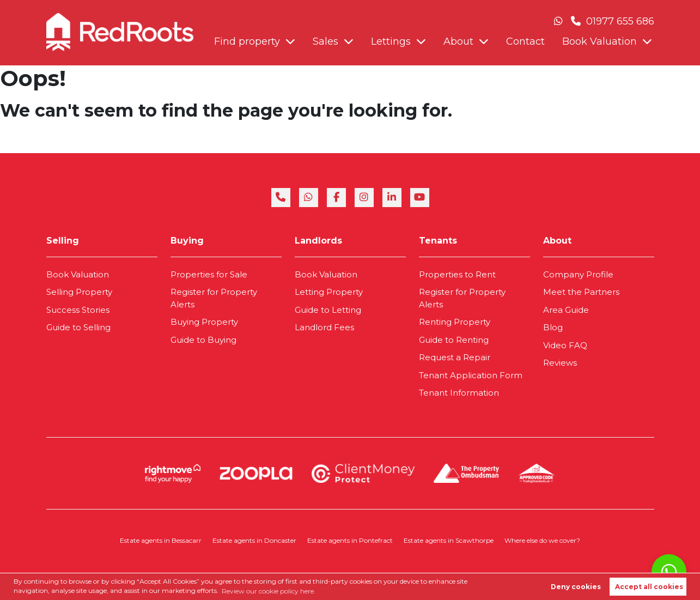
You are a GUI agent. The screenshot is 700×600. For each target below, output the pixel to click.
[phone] (281, 198)
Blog (553, 327)
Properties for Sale (209, 274)
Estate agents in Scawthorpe (449, 540)
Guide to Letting (328, 310)
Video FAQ (565, 345)
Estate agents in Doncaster (254, 540)
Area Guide (566, 310)
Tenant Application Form (471, 375)
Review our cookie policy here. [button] (269, 591)
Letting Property (329, 292)
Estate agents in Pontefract (350, 540)
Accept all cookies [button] (649, 587)
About (458, 41)
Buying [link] (187, 241)
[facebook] (336, 198)
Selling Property (79, 292)
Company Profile (578, 274)
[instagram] (364, 198)
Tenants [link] (438, 241)
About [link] (557, 241)
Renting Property (455, 322)
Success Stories (78, 310)
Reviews (560, 363)
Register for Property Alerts (214, 298)
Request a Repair (455, 357)
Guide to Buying (203, 340)
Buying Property (204, 322)
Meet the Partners (581, 292)
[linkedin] (392, 198)
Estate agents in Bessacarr (161, 540)
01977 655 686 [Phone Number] (613, 21)
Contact (525, 41)
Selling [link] (63, 241)
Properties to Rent (457, 274)
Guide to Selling (78, 327)
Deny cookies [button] (576, 587)
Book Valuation (599, 41)
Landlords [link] (318, 241)
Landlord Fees (324, 327)
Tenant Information (459, 393)
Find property (247, 41)
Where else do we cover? (542, 540)
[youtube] (420, 198)
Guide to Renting (454, 340)
